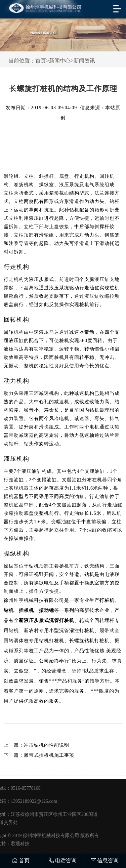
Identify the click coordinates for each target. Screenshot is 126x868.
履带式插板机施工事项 (49, 755)
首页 (41, 61)
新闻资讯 (84, 61)
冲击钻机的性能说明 (47, 745)
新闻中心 (60, 61)
